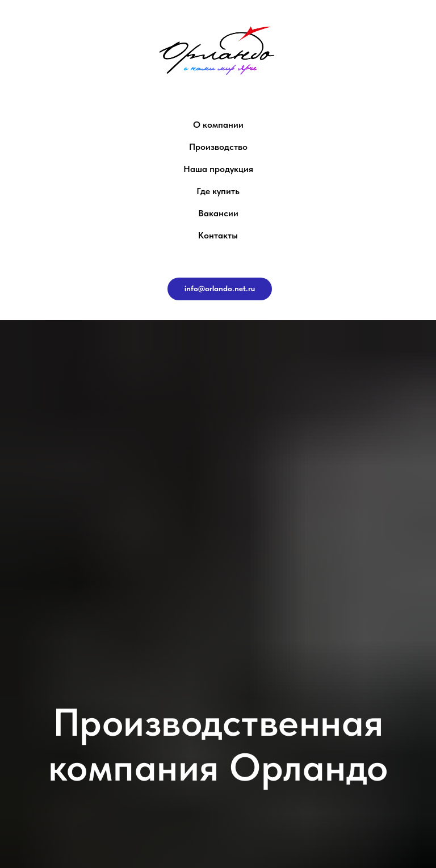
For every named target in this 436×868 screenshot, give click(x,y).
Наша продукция (218, 169)
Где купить (218, 191)
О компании (218, 125)
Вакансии (218, 213)
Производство (218, 147)
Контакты (218, 235)
